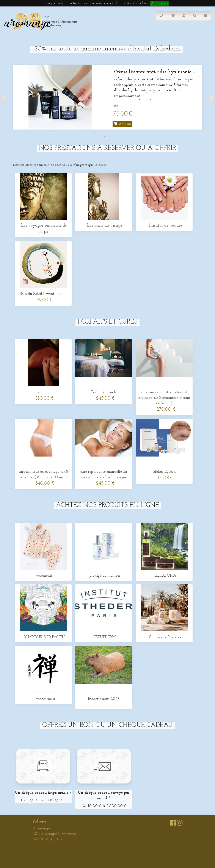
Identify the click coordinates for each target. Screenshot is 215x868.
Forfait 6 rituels (104, 392)
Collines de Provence (164, 637)
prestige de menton (104, 576)
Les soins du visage (104, 225)
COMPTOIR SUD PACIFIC (43, 637)
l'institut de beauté (164, 225)
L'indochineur (43, 699)
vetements (43, 576)
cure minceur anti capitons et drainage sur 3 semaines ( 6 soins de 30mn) (164, 398)
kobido (43, 392)
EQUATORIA (164, 576)
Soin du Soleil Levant (37, 294)
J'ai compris (159, 3)
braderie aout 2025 (104, 699)
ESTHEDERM (104, 637)
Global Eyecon (164, 472)
